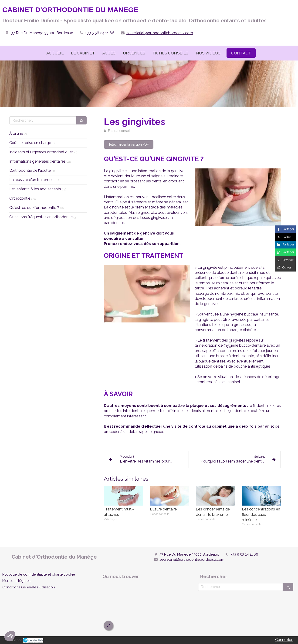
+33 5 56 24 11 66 (100, 33)
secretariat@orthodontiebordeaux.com (160, 33)
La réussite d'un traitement (32, 180)
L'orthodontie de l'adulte (30, 170)
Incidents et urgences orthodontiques (41, 152)
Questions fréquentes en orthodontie (41, 217)
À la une (16, 133)
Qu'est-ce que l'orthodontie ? (34, 208)
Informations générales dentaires (37, 161)
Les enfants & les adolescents (35, 189)
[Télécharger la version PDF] (129, 144)
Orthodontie (20, 198)
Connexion (284, 640)
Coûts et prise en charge (30, 143)
